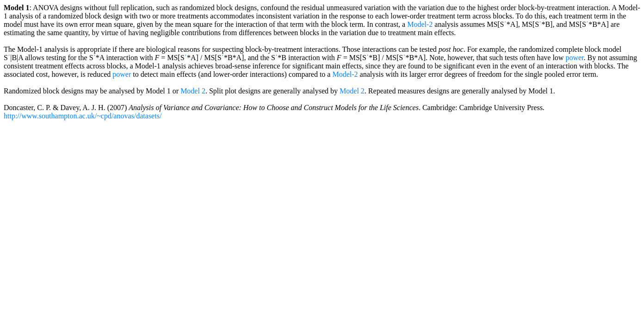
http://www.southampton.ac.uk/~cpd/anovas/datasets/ (83, 116)
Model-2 (420, 24)
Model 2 (193, 91)
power (574, 58)
